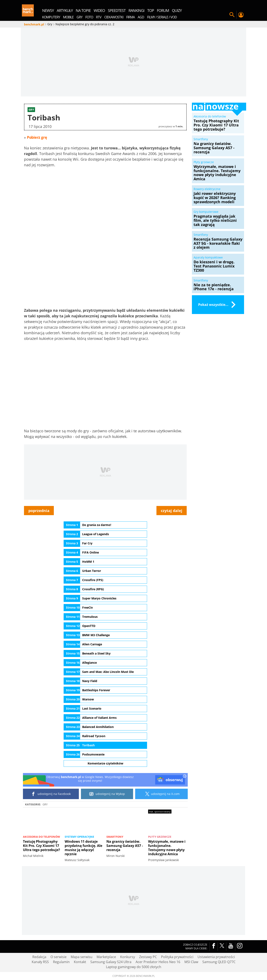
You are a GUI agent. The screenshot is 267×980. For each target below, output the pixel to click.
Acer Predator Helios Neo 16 (158, 962)
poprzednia (39, 511)
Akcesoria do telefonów (42, 837)
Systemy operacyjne (79, 837)
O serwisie (59, 957)
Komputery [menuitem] (51, 17)
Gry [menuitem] (79, 17)
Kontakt (80, 962)
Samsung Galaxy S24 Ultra (111, 962)
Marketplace (106, 957)
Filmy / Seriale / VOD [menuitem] (162, 17)
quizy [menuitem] (177, 10)
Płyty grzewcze (160, 837)
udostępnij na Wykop (107, 794)
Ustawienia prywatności (216, 957)
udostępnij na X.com (162, 794)
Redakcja (39, 957)
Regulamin (61, 962)
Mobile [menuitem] (68, 17)
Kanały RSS (40, 962)
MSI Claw (191, 962)
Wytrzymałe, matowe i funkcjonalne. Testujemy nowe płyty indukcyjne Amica (167, 848)
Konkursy (128, 957)
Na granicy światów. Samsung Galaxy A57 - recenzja (125, 846)
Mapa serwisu (82, 957)
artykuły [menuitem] (65, 10)
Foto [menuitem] (89, 17)
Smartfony (115, 837)
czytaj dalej (172, 511)
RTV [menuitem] (99, 17)
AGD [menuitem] (141, 17)
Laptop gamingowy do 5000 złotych (134, 967)
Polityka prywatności (177, 957)
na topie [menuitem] (83, 10)
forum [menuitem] (163, 10)
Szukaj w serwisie (232, 15)
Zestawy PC (148, 957)
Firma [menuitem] (130, 17)
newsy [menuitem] (48, 10)
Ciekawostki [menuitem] (114, 17)
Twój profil (241, 15)
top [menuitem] (151, 10)
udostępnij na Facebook (51, 794)
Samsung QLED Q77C (219, 962)
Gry (45, 804)
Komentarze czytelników (105, 763)
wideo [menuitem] (99, 10)
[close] (185, 777)
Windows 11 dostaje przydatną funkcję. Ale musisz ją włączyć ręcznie (83, 848)
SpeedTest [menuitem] (117, 10)
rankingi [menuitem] (136, 10)
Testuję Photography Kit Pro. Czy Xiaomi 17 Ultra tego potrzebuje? (42, 846)
